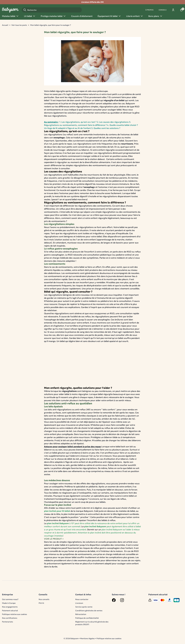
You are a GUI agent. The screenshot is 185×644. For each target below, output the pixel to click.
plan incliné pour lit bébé (57, 511)
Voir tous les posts (19, 25)
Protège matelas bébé (53, 16)
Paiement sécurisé (10, 611)
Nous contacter (82, 599)
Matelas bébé (10, 16)
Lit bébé (30, 16)
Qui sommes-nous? (10, 599)
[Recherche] (52, 10)
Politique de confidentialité (87, 618)
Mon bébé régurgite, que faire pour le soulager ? (51, 25)
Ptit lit (41, 603)
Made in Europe (9, 603)
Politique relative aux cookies (15, 614)
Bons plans (156, 16)
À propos (149, 10)
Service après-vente (84, 607)
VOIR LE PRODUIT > (54, 539)
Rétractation (81, 614)
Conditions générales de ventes (89, 611)
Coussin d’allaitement (82, 16)
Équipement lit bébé (109, 16)
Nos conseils (44, 599)
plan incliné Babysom (58, 523)
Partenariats (8, 622)
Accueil (5, 25)
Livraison (79, 603)
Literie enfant (135, 16)
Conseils (163, 10)
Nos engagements (10, 607)
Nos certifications (10, 618)
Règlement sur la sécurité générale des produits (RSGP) (92, 623)
